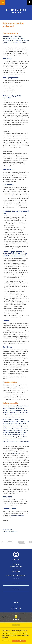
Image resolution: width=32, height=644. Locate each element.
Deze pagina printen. (8, 529)
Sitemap (16, 625)
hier (11, 634)
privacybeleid (15, 454)
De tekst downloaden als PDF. (10, 531)
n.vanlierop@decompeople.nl (17, 515)
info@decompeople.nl (10, 195)
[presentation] (13, 595)
